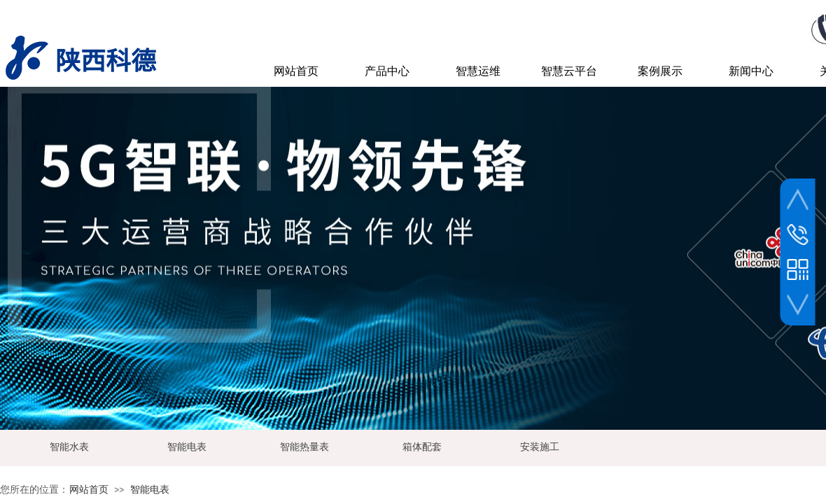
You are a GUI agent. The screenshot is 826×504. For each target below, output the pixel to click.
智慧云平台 (569, 71)
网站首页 (89, 490)
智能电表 (150, 490)
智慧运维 (478, 71)
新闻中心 (751, 71)
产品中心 (387, 71)
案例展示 (660, 71)
